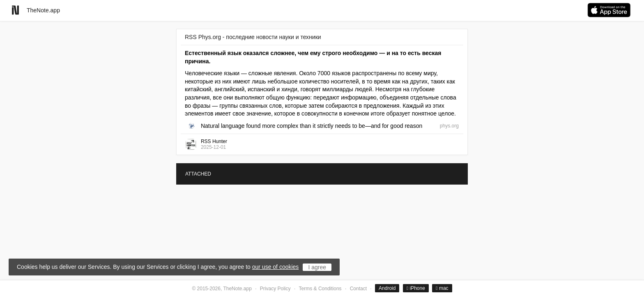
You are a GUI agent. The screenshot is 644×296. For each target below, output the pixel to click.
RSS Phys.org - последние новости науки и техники (253, 37)
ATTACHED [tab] (198, 174)
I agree (317, 267)
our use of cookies (276, 267)
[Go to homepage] (15, 10)
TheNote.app (43, 10)
